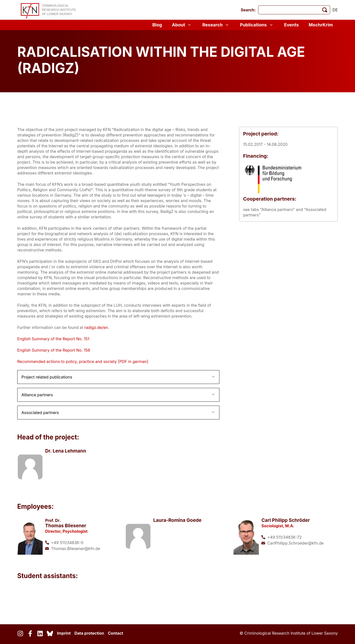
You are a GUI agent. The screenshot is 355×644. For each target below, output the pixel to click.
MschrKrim (321, 25)
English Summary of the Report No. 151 (53, 339)
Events (291, 25)
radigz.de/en (96, 327)
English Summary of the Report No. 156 (54, 350)
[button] (118, 377)
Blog (157, 25)
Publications (257, 25)
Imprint (64, 633)
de (335, 10)
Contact (115, 633)
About (182, 25)
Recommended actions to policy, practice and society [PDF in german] (83, 361)
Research (216, 25)
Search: (248, 10)
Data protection (89, 633)
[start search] (325, 10)
